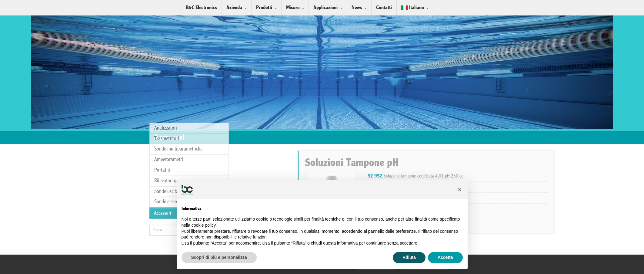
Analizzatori (166, 90)
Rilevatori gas (167, 143)
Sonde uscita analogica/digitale (185, 154)
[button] (460, 190)
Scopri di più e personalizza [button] (219, 257)
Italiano (413, 8)
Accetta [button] (445, 257)
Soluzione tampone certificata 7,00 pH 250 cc (498, 187)
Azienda (234, 8)
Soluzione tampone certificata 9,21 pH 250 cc (498, 198)
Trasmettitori (167, 101)
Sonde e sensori (169, 164)
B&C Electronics (201, 8)
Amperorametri (169, 122)
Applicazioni (325, 8)
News (357, 8)
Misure (293, 8)
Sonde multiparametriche (178, 111)
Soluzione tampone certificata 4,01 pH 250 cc (498, 176)
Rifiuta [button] (409, 257)
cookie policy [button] (204, 225)
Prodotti (264, 8)
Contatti (384, 8)
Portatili (162, 132)
